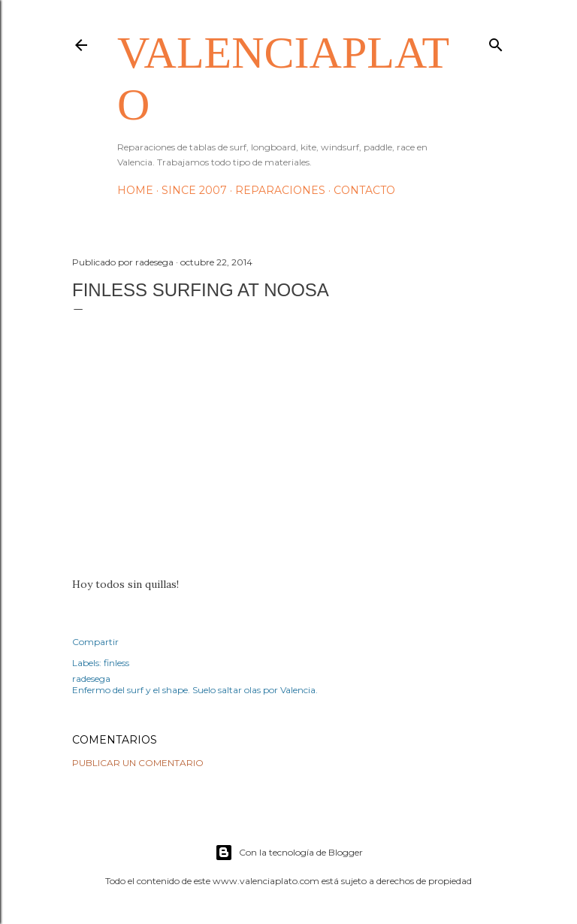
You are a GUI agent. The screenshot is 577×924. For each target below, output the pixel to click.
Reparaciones (280, 190)
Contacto (364, 190)
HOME (135, 190)
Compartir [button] (95, 642)
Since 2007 (194, 190)
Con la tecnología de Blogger (289, 853)
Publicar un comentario (138, 763)
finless (116, 663)
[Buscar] (496, 42)
